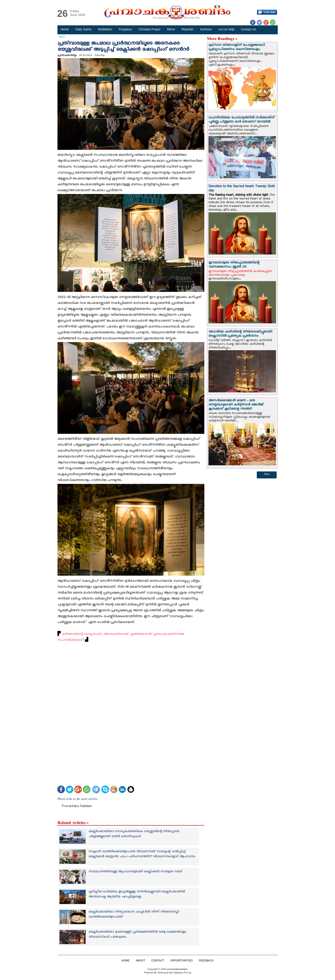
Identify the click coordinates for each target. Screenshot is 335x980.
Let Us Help (226, 29)
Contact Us (248, 29)
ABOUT (140, 961)
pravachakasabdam (177, 969)
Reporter (187, 29)
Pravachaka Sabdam (77, 807)
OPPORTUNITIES (182, 961)
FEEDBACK (206, 961)
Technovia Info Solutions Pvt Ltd (174, 973)
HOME (125, 961)
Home (65, 29)
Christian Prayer (149, 29)
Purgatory (125, 29)
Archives (206, 29)
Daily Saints (83, 29)
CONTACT (158, 961)
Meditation (105, 29)
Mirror (171, 29)
